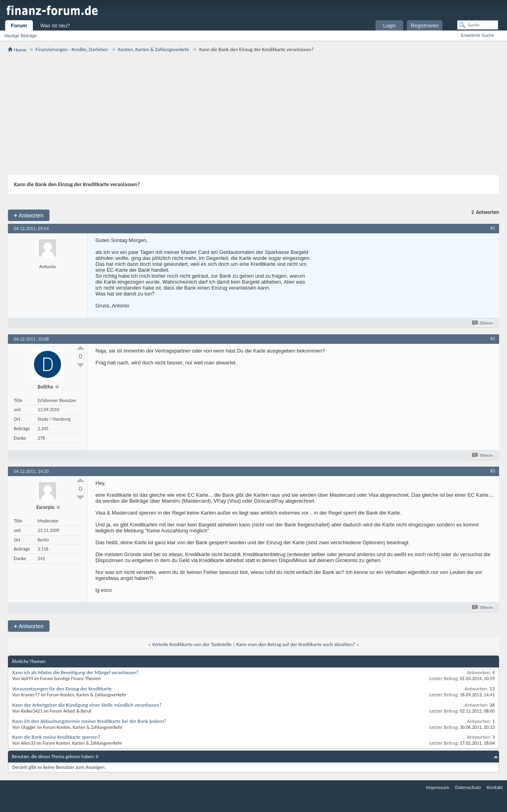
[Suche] (478, 25)
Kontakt (495, 787)
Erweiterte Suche (477, 35)
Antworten (29, 215)
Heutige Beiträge (21, 36)
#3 (493, 471)
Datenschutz (468, 787)
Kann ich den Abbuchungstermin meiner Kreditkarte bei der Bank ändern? (89, 721)
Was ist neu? (55, 26)
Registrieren (425, 26)
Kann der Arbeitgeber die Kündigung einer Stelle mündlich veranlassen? (87, 705)
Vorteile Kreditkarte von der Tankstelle (192, 644)
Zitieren (483, 323)
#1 (493, 228)
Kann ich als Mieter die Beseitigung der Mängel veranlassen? (75, 672)
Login (389, 26)
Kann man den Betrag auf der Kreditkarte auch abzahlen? (296, 644)
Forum (19, 26)
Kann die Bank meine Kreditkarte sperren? (56, 737)
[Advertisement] (253, 114)
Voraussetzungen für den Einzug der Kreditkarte (62, 689)
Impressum (438, 787)
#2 (493, 339)
